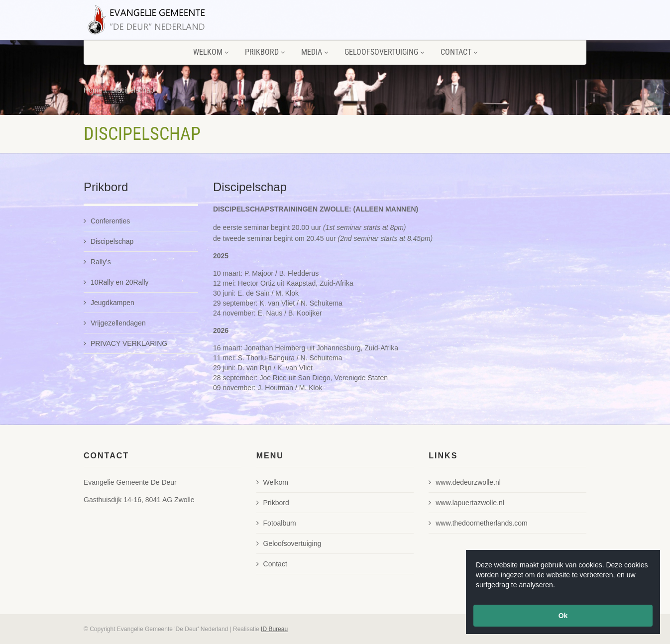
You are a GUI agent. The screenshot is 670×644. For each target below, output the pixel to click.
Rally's (97, 262)
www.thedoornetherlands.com (478, 523)
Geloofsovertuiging (384, 52)
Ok (563, 616)
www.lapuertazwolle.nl (466, 503)
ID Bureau (274, 629)
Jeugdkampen (109, 303)
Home (93, 90)
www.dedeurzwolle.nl (465, 482)
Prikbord (265, 52)
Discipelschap (132, 90)
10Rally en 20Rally (116, 282)
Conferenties (107, 221)
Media (315, 52)
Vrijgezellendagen (115, 323)
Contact (459, 52)
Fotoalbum (276, 523)
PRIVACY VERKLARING (125, 343)
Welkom (211, 52)
